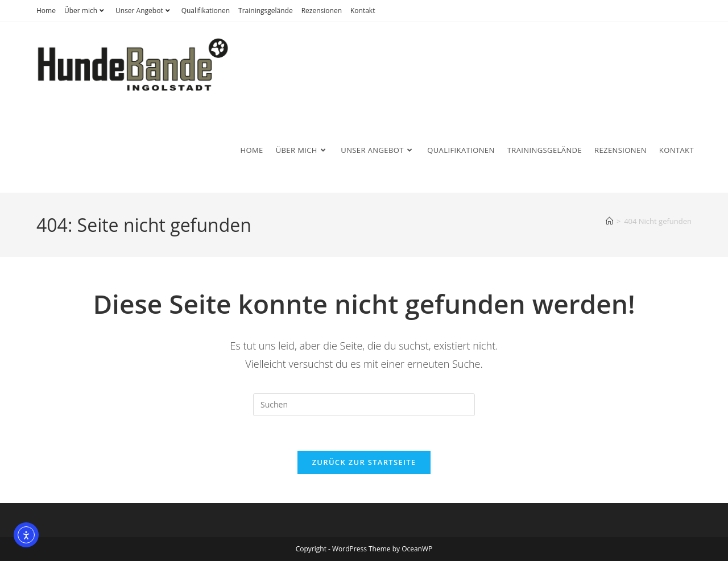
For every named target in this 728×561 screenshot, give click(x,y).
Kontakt (363, 11)
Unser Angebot (144, 11)
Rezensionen (322, 11)
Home (46, 11)
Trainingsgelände (266, 11)
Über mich (86, 11)
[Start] (609, 221)
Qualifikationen (206, 11)
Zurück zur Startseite (364, 462)
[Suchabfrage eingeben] (364, 405)
